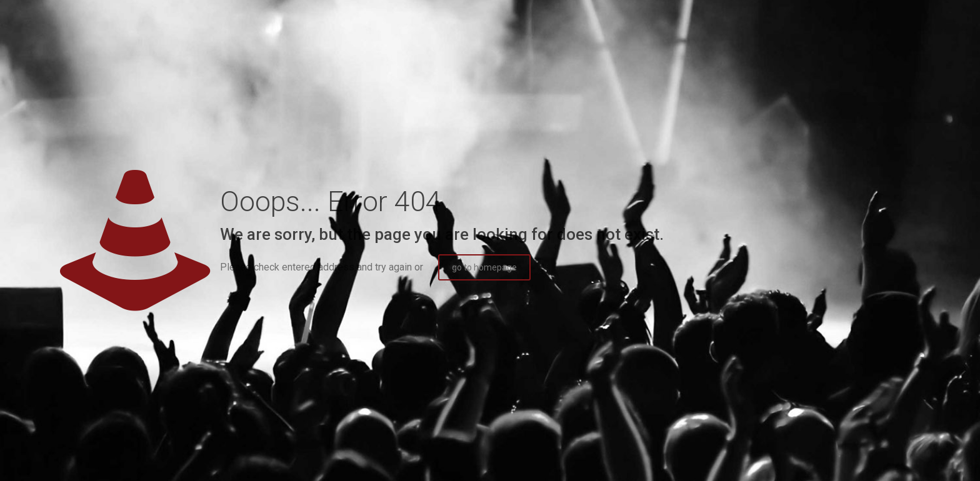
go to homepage (484, 267)
